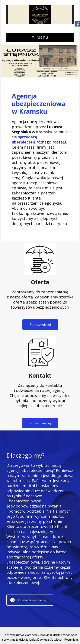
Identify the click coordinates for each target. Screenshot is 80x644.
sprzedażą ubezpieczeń (24, 139)
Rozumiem (71, 639)
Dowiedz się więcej (50, 639)
